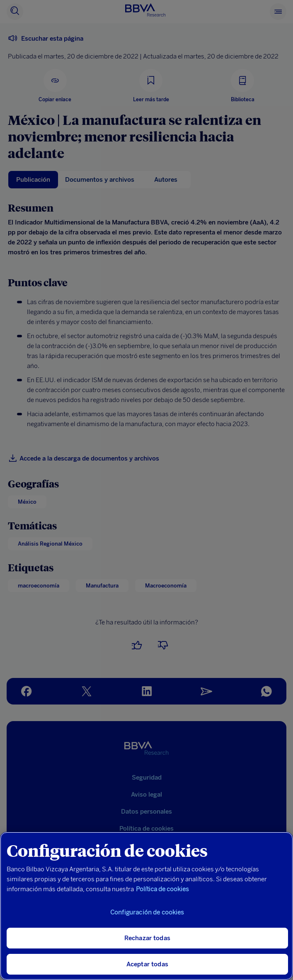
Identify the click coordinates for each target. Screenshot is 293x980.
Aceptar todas (147, 964)
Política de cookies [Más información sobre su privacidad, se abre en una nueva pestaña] (162, 889)
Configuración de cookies (147, 912)
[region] (146, 906)
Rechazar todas (147, 938)
